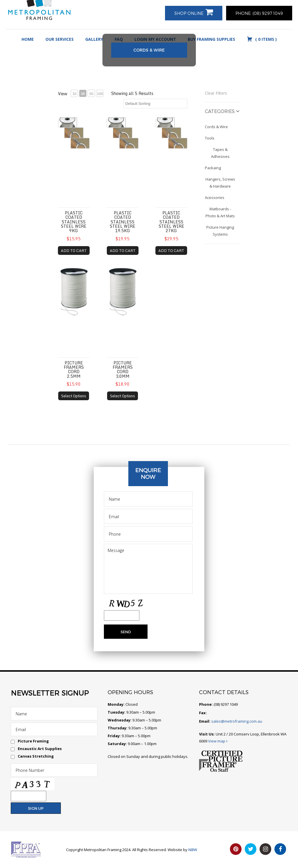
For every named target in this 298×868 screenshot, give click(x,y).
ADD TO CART (74, 250)
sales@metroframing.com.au (236, 721)
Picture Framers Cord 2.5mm (74, 369)
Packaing (213, 168)
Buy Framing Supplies (211, 39)
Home (28, 39)
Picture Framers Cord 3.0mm (123, 369)
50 (91, 94)
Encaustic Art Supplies (40, 749)
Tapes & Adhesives (220, 153)
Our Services (60, 39)
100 (100, 94)
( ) (262, 39)
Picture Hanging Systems (220, 231)
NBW (193, 850)
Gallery (94, 39)
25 (83, 94)
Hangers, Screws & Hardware (220, 183)
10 (74, 94)
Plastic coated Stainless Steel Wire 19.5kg (123, 222)
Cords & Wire (216, 127)
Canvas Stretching (36, 756)
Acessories (215, 197)
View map (218, 741)
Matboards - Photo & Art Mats (220, 212)
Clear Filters (216, 93)
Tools (210, 138)
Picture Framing (33, 741)
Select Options (74, 396)
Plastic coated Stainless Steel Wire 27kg (171, 222)
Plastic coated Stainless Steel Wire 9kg (74, 222)
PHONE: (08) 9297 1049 (259, 13)
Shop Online (189, 13)
